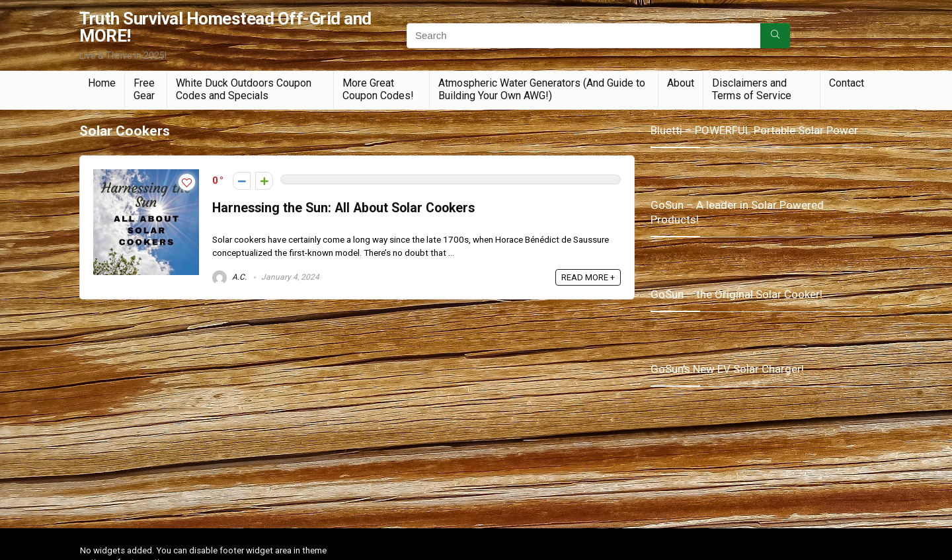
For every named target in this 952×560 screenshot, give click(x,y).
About (681, 83)
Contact (847, 83)
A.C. (229, 277)
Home (102, 83)
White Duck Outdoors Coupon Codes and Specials (244, 89)
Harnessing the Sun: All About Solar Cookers (343, 208)
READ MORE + (588, 277)
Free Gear (144, 89)
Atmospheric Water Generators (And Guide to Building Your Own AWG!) (542, 89)
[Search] (775, 36)
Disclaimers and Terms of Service (752, 89)
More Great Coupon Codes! (378, 89)
